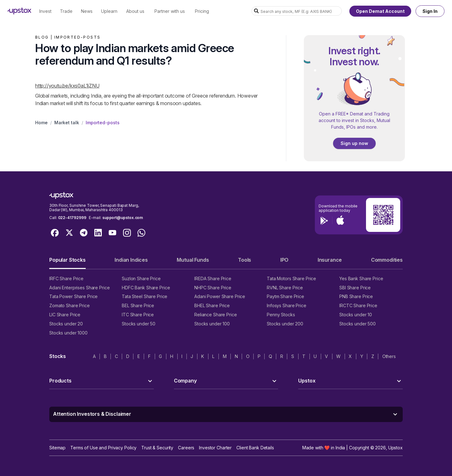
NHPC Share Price (213, 288)
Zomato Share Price (70, 305)
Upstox (395, 448)
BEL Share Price (138, 305)
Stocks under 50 (139, 324)
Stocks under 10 (356, 315)
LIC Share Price (65, 315)
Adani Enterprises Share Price (79, 288)
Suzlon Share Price (141, 278)
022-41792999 (72, 218)
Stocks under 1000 (68, 333)
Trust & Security (157, 448)
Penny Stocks (281, 315)
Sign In (430, 11)
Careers (186, 448)
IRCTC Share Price (358, 305)
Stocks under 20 (66, 324)
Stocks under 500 (358, 324)
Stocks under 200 (285, 324)
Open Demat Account (380, 11)
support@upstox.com (123, 218)
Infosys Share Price (287, 305)
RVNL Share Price (285, 288)
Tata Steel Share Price (145, 296)
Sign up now (354, 143)
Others (389, 356)
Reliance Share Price (216, 315)
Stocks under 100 (212, 324)
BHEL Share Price (212, 305)
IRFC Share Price (66, 278)
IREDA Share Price (213, 278)
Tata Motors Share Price (291, 278)
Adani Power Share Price (220, 296)
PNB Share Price (356, 296)
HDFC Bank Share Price (146, 288)
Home (41, 123)
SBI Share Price (355, 288)
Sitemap (57, 448)
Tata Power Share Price (73, 296)
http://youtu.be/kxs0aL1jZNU (67, 86)
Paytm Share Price (285, 296)
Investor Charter (215, 448)
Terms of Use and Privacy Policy (103, 448)
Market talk (67, 123)
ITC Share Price (138, 315)
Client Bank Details (255, 448)
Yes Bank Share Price (361, 278)
